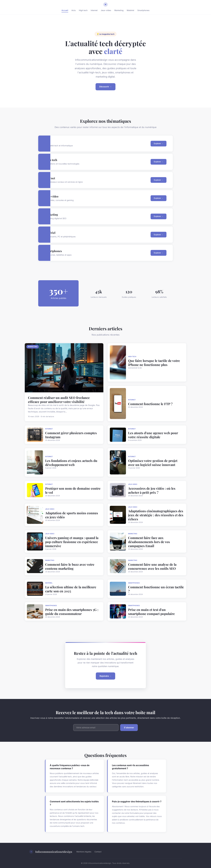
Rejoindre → (105, 676)
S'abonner (129, 728)
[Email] (96, 727)
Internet (94, 10)
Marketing (119, 10)
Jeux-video (106, 10)
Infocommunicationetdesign (51, 852)
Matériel (130, 10)
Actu (74, 10)
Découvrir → (105, 87)
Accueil (65, 10)
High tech (83, 10)
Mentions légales (84, 852)
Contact (98, 852)
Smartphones (143, 10)
